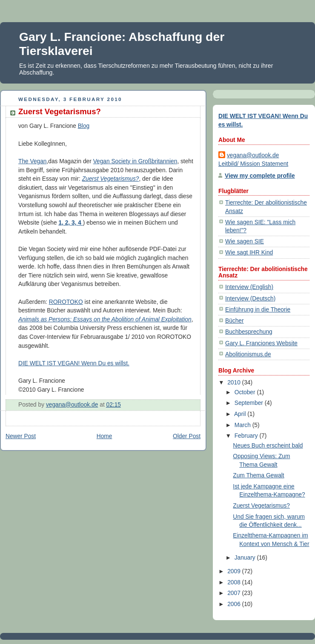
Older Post (187, 436)
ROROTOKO (66, 302)
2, (67, 223)
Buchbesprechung (249, 332)
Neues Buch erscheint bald (268, 446)
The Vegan (32, 161)
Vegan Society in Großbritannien (135, 161)
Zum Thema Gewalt (258, 475)
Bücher (235, 321)
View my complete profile (260, 176)
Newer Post (21, 436)
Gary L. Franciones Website (261, 343)
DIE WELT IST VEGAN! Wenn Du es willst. (74, 363)
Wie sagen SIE (245, 241)
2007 (235, 593)
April (241, 414)
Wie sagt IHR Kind (249, 253)
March (243, 425)
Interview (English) (249, 287)
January (246, 558)
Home (105, 436)
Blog (84, 126)
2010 (235, 383)
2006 (235, 604)
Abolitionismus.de (248, 354)
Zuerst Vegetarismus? (111, 179)
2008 (235, 582)
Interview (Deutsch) (250, 299)
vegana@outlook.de (253, 155)
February (247, 436)
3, (73, 223)
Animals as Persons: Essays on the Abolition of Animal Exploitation (105, 319)
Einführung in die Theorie (258, 310)
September (250, 403)
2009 (235, 571)
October (246, 392)
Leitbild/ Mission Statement (253, 164)
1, (61, 223)
